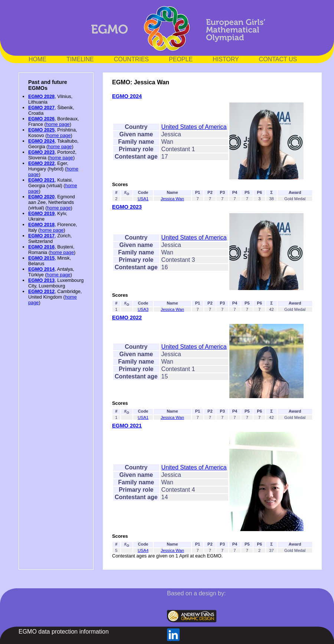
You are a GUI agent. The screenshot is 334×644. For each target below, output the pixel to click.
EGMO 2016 (41, 247)
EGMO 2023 (41, 152)
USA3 (143, 309)
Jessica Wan (172, 199)
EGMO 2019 (41, 213)
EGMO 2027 (41, 108)
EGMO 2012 (41, 291)
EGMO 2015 (41, 258)
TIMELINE (80, 59)
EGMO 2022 (41, 163)
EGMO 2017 (41, 236)
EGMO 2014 (41, 269)
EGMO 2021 (41, 180)
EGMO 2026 (41, 119)
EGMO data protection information (64, 632)
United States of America (194, 127)
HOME (37, 59)
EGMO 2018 (41, 225)
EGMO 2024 (41, 141)
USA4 (143, 550)
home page (58, 124)
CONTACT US (278, 59)
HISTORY (226, 59)
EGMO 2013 (41, 280)
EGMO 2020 (41, 197)
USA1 (143, 199)
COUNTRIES (131, 59)
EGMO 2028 (41, 96)
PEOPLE (181, 59)
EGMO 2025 (41, 130)
